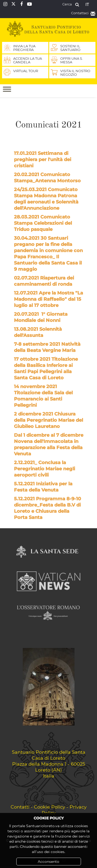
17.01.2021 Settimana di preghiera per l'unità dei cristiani (43, 160)
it (87, 4)
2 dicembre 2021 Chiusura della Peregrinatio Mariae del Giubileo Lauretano (48, 420)
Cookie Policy (50, 807)
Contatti (20, 807)
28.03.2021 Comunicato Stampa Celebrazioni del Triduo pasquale (43, 223)
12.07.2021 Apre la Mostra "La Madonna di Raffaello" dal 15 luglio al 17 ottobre (48, 299)
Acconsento (48, 861)
